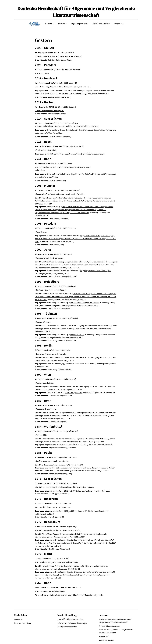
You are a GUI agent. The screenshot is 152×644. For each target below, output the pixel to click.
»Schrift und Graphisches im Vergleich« (50, 111)
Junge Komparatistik (79, 24)
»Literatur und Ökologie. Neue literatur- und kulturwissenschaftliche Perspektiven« (67, 126)
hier (107, 93)
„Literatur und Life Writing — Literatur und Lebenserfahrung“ (58, 56)
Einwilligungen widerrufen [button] (67, 627)
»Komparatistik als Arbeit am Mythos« (50, 258)
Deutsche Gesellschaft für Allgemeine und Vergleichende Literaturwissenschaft (76, 12)
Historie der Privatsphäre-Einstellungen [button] (72, 623)
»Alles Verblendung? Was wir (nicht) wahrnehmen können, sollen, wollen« (63, 87)
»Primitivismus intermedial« (46, 150)
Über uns (49, 24)
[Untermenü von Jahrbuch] (66, 24)
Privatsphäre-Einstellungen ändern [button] (70, 619)
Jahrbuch (61, 24)
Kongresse (118, 24)
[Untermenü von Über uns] (53, 24)
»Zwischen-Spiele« (42, 73)
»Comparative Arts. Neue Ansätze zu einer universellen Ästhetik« (60, 194)
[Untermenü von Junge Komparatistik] (88, 24)
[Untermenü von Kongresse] (123, 24)
